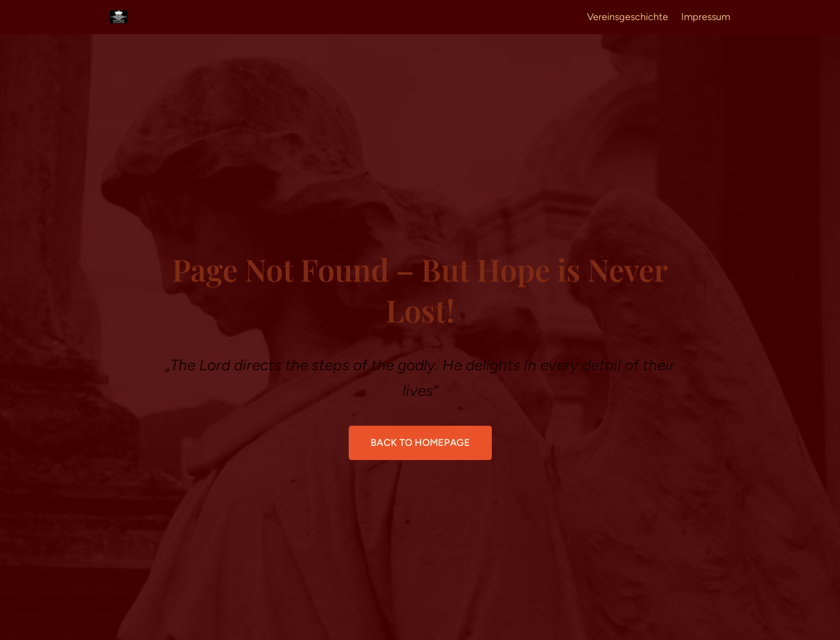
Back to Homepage (420, 443)
